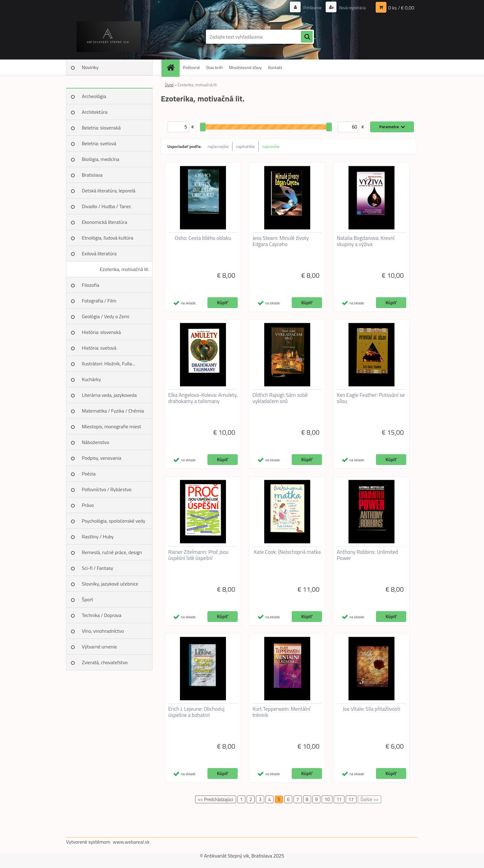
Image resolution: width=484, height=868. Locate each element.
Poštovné (191, 67)
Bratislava (92, 175)
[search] (307, 37)
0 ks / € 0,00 (401, 8)
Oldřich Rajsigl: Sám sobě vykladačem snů (280, 398)
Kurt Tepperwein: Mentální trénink (281, 712)
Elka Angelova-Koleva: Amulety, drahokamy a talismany (203, 398)
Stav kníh (215, 67)
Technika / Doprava (102, 615)
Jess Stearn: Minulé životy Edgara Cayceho (281, 241)
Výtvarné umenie (99, 647)
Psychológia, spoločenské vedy (114, 521)
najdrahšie (246, 146)
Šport (88, 599)
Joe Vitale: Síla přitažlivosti (371, 709)
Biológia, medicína (100, 159)
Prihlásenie (309, 8)
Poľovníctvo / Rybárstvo (107, 489)
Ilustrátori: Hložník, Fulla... (108, 364)
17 (351, 799)
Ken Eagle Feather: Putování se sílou (371, 398)
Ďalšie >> (370, 799)
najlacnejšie (218, 146)
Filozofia (91, 285)
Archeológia (94, 96)
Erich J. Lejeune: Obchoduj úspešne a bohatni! (196, 712)
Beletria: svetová (99, 143)
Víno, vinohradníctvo (103, 631)
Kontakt (275, 67)
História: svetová (99, 348)
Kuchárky (91, 379)
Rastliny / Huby (98, 537)
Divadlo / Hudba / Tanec (106, 206)
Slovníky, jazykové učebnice (110, 584)
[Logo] (108, 37)
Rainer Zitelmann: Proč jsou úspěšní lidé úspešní (198, 555)
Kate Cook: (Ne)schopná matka (287, 552)
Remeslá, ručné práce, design (112, 552)
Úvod (169, 85)
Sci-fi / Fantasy (98, 568)
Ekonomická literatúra (104, 222)
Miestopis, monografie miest (111, 426)
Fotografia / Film (99, 301)
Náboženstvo (96, 442)
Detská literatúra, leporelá (109, 191)
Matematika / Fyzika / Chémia (113, 411)
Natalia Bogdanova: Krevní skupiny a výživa (366, 241)
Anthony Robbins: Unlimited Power (367, 555)
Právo (88, 505)
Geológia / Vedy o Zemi (106, 316)
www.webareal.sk (131, 842)
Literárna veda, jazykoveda (109, 395)
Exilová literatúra (99, 253)
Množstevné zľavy (245, 67)
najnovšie (271, 146)
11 (339, 799)
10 (327, 799)
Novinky (90, 67)
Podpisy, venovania (102, 458)
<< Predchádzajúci (216, 799)
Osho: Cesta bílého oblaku (203, 238)
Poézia (89, 474)
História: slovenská (101, 332)
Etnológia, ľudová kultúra (108, 238)
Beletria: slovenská (101, 128)
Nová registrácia (351, 8)
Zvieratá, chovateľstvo (105, 662)
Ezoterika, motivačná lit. (124, 269)
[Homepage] (173, 67)
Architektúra (95, 112)
